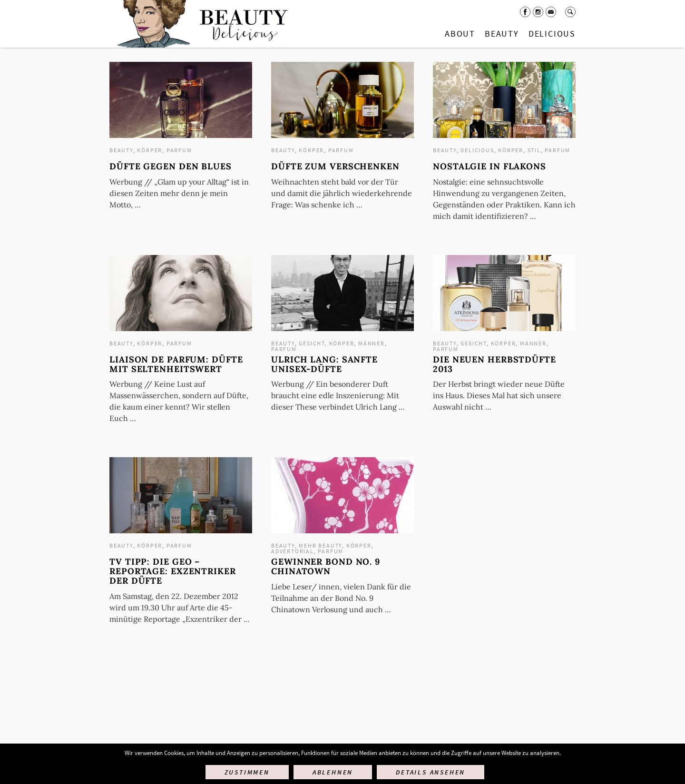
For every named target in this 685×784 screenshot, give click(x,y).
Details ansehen (431, 772)
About (460, 34)
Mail (551, 12)
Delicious (552, 34)
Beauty (502, 34)
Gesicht (312, 343)
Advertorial (293, 551)
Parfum (179, 150)
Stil (534, 150)
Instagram (538, 12)
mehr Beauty (320, 545)
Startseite (200, 24)
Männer (372, 343)
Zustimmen (247, 772)
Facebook (525, 12)
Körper (150, 150)
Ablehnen (333, 772)
